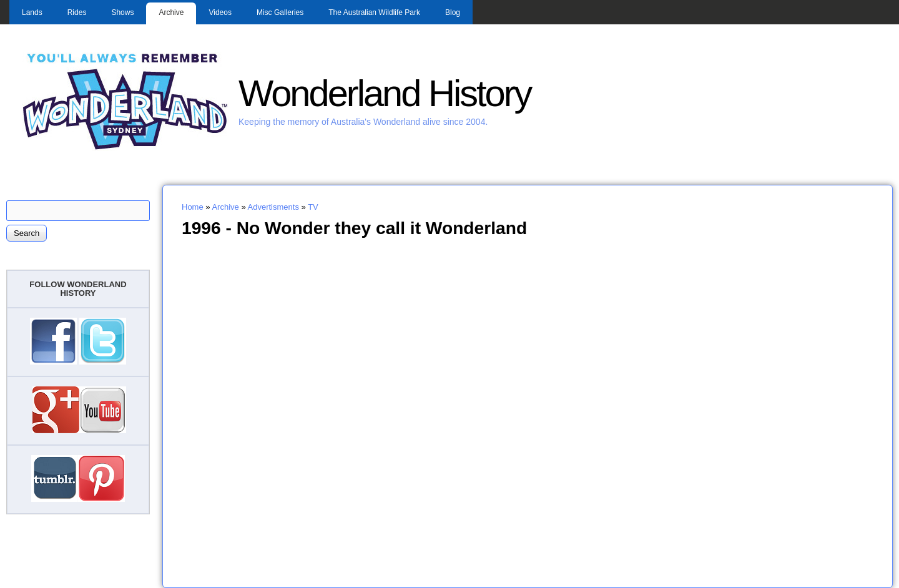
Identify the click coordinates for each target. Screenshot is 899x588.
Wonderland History (385, 93)
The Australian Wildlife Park (374, 12)
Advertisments (273, 207)
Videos (220, 12)
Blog (453, 12)
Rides (77, 12)
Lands (32, 12)
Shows (122, 12)
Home (193, 207)
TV (313, 207)
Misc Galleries (280, 12)
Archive (171, 12)
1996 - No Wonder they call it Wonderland (354, 228)
